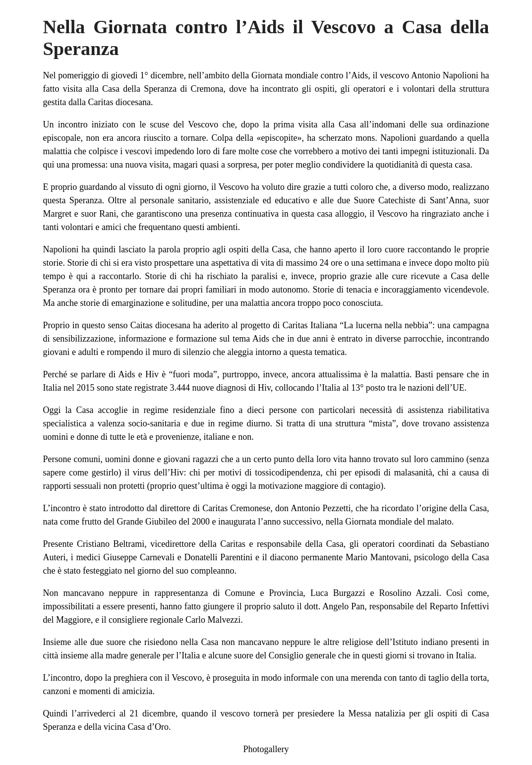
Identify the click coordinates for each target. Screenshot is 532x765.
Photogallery (266, 749)
